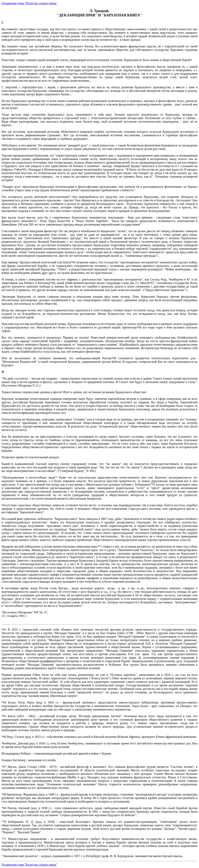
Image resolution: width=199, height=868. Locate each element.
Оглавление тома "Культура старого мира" (29, 3)
